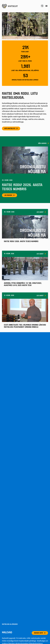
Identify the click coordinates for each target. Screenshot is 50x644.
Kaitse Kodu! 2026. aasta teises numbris (21, 242)
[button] (46, 6)
